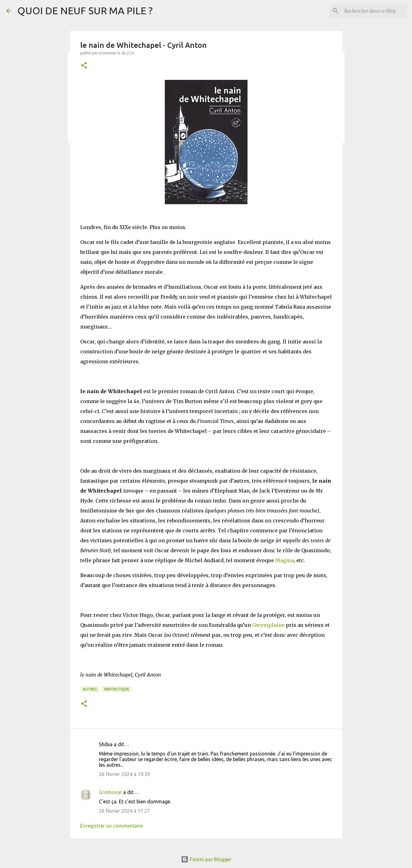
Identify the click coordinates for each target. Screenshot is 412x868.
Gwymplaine (268, 625)
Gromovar (110, 792)
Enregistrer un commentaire (111, 826)
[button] (84, 66)
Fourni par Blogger (206, 859)
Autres (90, 689)
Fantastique (117, 689)
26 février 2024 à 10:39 (124, 774)
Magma (285, 560)
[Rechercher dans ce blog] (374, 11)
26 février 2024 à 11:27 (124, 811)
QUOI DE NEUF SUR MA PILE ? (85, 11)
